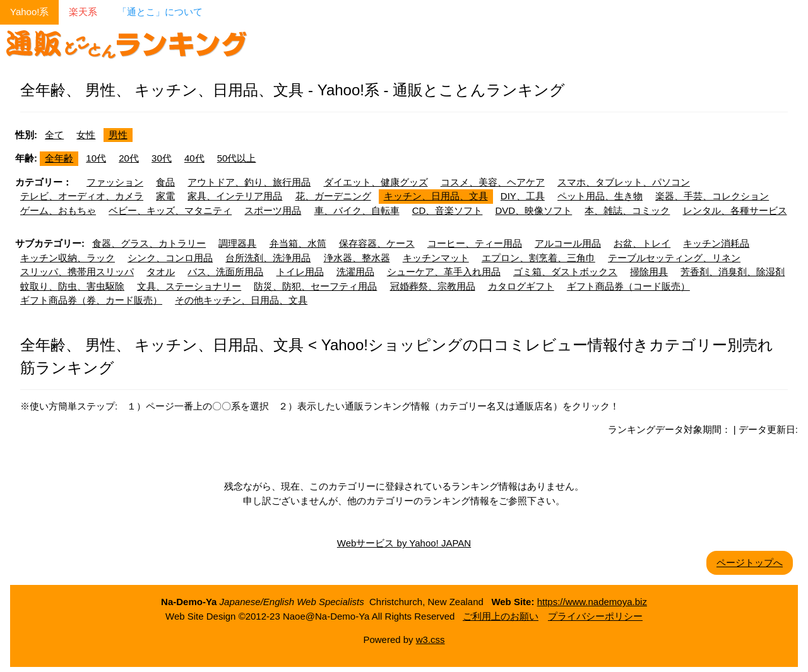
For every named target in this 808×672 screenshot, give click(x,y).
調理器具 (237, 243)
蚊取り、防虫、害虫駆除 (72, 286)
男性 (118, 135)
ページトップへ (750, 563)
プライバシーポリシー (595, 616)
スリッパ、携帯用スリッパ (77, 272)
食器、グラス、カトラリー (149, 243)
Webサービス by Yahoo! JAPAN (404, 543)
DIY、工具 (523, 196)
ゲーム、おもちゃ (58, 210)
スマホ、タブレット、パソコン (624, 182)
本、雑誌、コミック (627, 210)
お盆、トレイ (642, 243)
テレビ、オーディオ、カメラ (82, 196)
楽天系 (83, 12)
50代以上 (237, 158)
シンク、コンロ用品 (170, 258)
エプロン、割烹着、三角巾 (538, 258)
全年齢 (59, 158)
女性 (86, 135)
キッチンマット (436, 258)
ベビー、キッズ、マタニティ (170, 210)
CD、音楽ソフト (448, 210)
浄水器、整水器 (357, 258)
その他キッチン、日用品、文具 (241, 300)
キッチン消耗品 (716, 243)
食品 (165, 182)
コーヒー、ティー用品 (475, 243)
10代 (96, 158)
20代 (129, 158)
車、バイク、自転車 (357, 210)
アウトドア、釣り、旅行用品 (249, 182)
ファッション (115, 182)
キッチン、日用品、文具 (436, 196)
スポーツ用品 (273, 210)
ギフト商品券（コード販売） (628, 286)
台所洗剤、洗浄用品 (268, 258)
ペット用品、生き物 (600, 196)
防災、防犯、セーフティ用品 (315, 286)
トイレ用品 (300, 272)
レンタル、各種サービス (735, 210)
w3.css (431, 640)
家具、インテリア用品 (235, 196)
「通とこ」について (160, 12)
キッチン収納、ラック (68, 258)
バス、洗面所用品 (225, 272)
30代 (162, 158)
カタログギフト (521, 286)
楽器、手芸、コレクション (712, 196)
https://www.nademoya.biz (592, 602)
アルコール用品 (568, 243)
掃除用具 (649, 272)
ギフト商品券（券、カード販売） (91, 300)
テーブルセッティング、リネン (674, 258)
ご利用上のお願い (501, 616)
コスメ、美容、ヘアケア (493, 182)
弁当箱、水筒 (298, 243)
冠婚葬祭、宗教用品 (433, 286)
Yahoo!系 (29, 12)
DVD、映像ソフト (534, 210)
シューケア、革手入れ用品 (444, 272)
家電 (165, 196)
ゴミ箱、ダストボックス (565, 272)
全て (54, 135)
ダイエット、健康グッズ (376, 182)
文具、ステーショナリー (189, 286)
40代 (194, 158)
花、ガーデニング (333, 196)
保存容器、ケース (377, 243)
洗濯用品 (355, 272)
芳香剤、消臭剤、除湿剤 (733, 272)
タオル (161, 272)
